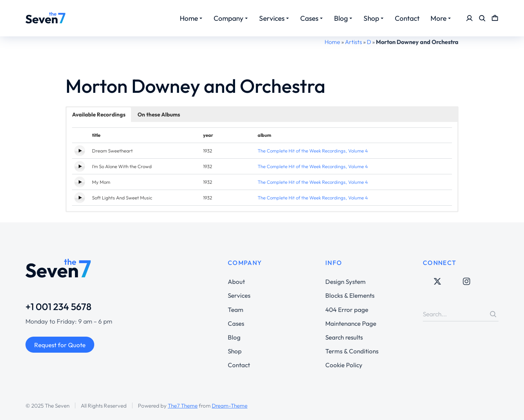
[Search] (493, 314)
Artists (354, 42)
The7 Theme (183, 406)
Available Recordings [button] (99, 114)
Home (332, 42)
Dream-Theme (230, 406)
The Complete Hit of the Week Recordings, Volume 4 (313, 151)
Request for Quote (60, 345)
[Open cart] (495, 18)
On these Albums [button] (159, 114)
